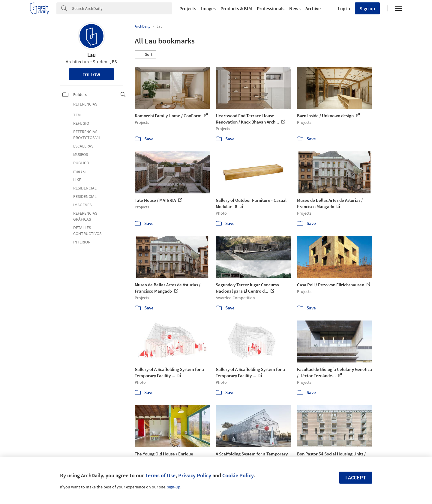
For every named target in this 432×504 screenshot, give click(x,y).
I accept (356, 477)
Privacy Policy (195, 475)
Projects (188, 8)
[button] (145, 55)
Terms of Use (160, 475)
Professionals (271, 8)
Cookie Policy (238, 475)
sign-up (174, 487)
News (295, 8)
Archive (313, 8)
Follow (91, 74)
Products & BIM (236, 8)
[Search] (122, 8)
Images (208, 8)
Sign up (367, 8)
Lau (91, 55)
